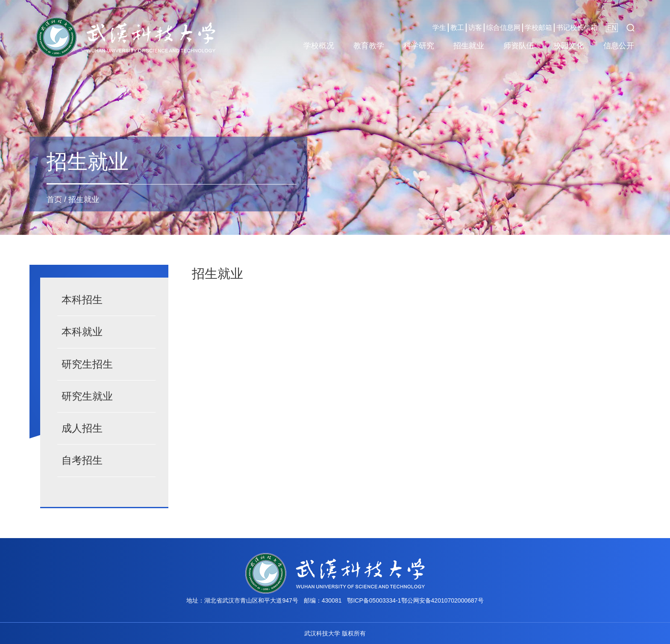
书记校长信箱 (577, 28)
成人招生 (82, 428)
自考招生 (82, 460)
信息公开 (619, 46)
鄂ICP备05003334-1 (374, 600)
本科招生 (82, 300)
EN (612, 28)
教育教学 (369, 46)
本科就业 (82, 332)
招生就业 (469, 46)
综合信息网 (503, 28)
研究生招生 (87, 364)
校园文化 (569, 46)
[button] (630, 28)
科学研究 (419, 46)
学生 (439, 28)
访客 (475, 28)
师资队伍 (519, 46)
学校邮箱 (538, 28)
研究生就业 (87, 396)
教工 (457, 28)
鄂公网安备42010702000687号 (442, 600)
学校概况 (319, 46)
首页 (54, 199)
